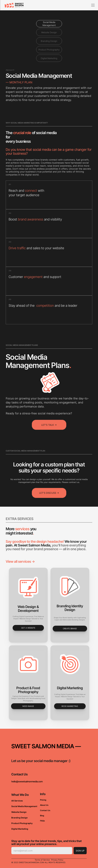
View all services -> (20, 561)
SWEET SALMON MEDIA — (46, 746)
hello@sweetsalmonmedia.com (27, 781)
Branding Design (20, 818)
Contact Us (45, 810)
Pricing (43, 800)
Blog (42, 816)
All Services (17, 801)
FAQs (42, 821)
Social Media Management (24, 806)
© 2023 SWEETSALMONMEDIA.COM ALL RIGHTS (34, 862)
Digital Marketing (20, 829)
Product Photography (22, 823)
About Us (44, 805)
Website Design (19, 812)
